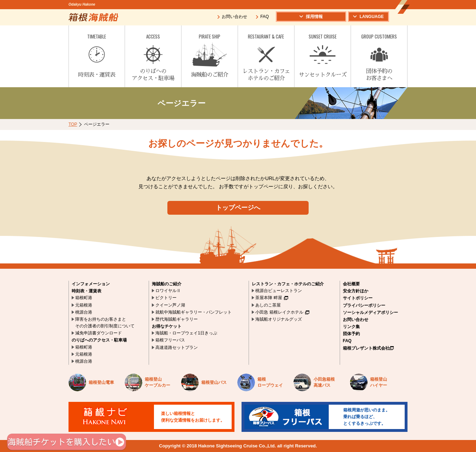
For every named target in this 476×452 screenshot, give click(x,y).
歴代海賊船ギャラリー (177, 319)
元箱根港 (84, 305)
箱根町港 (84, 298)
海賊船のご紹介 (167, 284)
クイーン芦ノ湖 (170, 305)
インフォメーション (91, 284)
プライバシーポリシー (364, 305)
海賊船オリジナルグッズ (279, 319)
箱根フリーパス (170, 340)
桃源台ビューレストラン (279, 291)
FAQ (262, 17)
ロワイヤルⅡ (168, 291)
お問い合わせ (232, 17)
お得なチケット (167, 326)
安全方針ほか (356, 291)
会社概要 (351, 284)
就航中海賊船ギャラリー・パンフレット (194, 312)
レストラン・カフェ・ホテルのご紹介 (288, 284)
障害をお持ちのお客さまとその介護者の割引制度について (105, 323)
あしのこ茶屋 (268, 305)
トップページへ (238, 208)
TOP (73, 124)
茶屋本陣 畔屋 (272, 298)
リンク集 (351, 327)
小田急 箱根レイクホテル (282, 312)
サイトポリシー (358, 298)
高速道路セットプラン (177, 347)
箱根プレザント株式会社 (368, 348)
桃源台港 (84, 312)
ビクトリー (166, 298)
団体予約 (351, 334)
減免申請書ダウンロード (99, 333)
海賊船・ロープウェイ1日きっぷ (186, 333)
